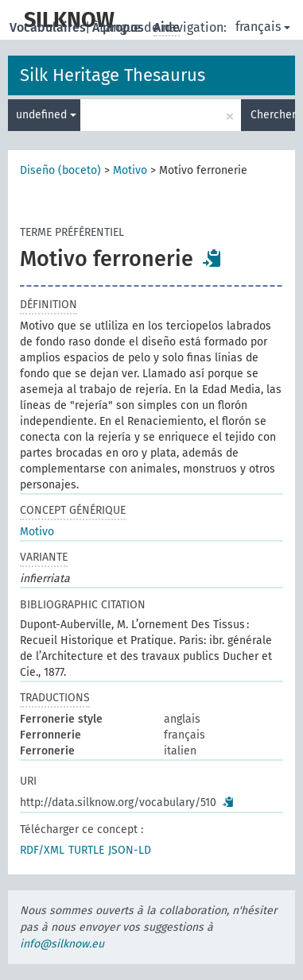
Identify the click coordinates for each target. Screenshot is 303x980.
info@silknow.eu (62, 944)
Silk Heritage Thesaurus (113, 75)
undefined (46, 115)
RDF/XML (42, 850)
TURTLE (86, 850)
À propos (120, 27)
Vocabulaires (49, 27)
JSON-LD (130, 850)
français (263, 27)
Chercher (273, 115)
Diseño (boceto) (60, 170)
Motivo (130, 170)
